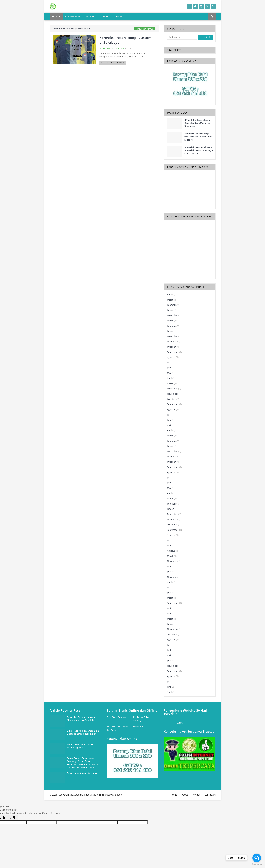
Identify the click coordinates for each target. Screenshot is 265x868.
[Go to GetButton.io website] (257, 864)
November (174, 342)
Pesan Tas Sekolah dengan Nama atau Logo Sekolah (81, 719)
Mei (171, 373)
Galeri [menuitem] (105, 16)
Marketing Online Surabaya (141, 719)
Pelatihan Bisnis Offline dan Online (118, 728)
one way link (62, 707)
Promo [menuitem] (90, 16)
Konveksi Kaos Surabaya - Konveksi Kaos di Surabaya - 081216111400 (199, 150)
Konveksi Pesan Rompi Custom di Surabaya (125, 40)
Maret (172, 300)
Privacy (196, 795)
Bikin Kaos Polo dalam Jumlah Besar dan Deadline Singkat (83, 732)
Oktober (173, 347)
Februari (173, 305)
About (185, 795)
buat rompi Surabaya (112, 48)
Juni (171, 368)
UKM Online (139, 727)
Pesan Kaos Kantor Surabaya (82, 773)
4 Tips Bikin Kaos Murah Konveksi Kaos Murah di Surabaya (197, 123)
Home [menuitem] (56, 16)
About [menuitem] (119, 16)
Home (174, 795)
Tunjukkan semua (144, 29)
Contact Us (210, 795)
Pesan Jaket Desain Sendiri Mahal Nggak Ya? (81, 746)
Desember (174, 315)
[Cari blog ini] (182, 37)
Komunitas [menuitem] (73, 16)
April (171, 295)
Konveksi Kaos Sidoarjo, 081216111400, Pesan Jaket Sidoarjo (198, 137)
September (174, 352)
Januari (172, 310)
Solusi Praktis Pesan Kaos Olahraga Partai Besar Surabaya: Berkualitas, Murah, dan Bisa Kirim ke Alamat (83, 763)
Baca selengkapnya (113, 63)
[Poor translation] (13, 818)
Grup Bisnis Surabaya (117, 717)
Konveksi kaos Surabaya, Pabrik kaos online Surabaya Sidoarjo (90, 795)
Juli (170, 363)
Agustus (173, 357)
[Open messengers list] (257, 858)
